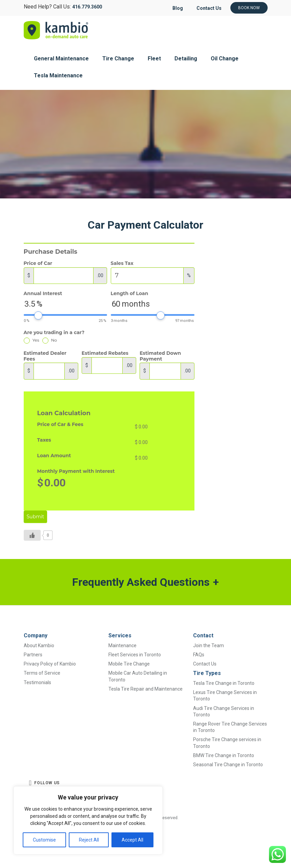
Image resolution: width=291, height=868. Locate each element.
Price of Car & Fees (60, 425)
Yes (32, 340)
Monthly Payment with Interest (76, 471)
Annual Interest (43, 294)
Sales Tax (122, 263)
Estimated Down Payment (160, 356)
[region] (88, 820)
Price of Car (38, 263)
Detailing (186, 59)
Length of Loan (130, 294)
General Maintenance (61, 59)
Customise (44, 840)
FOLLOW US (44, 783)
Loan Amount (54, 456)
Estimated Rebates (105, 353)
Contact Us (209, 8)
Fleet (154, 59)
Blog (177, 8)
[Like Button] (32, 535)
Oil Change (225, 59)
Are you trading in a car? (54, 333)
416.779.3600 (87, 7)
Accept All (132, 840)
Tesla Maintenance (58, 75)
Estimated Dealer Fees (45, 356)
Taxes (44, 440)
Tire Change (118, 59)
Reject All (89, 840)
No (50, 340)
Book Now (249, 8)
